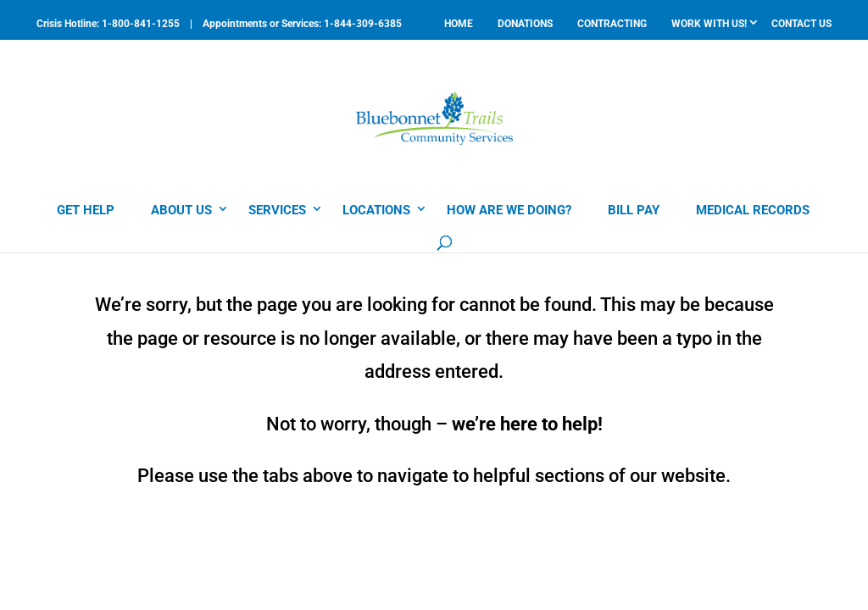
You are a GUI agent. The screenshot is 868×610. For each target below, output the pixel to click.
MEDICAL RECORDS (753, 210)
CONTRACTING (612, 24)
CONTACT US (801, 24)
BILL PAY (634, 210)
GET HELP (86, 210)
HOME (459, 24)
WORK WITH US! (709, 24)
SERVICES (277, 210)
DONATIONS (525, 24)
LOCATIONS (376, 210)
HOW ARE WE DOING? (509, 210)
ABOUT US (181, 210)
